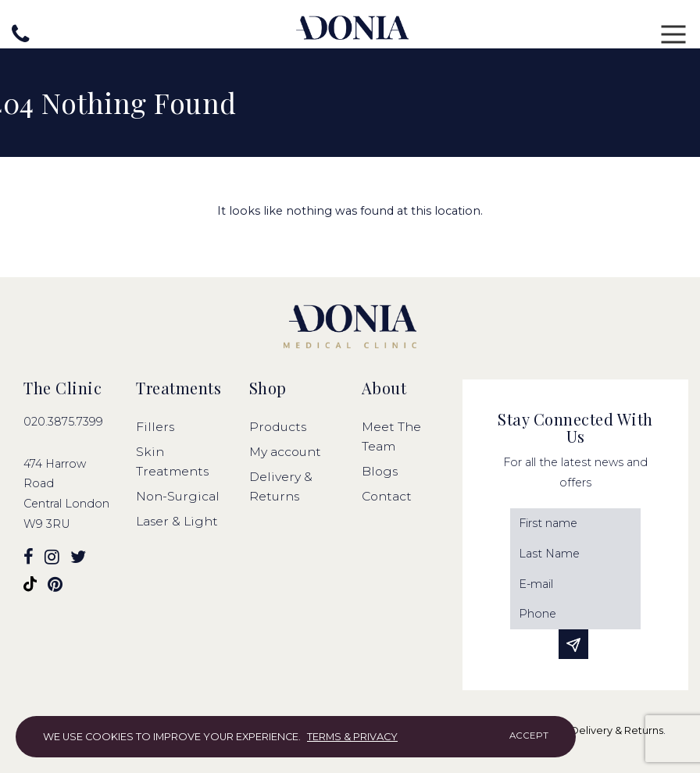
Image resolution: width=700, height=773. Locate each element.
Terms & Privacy (352, 737)
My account (285, 452)
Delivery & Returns (617, 730)
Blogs (380, 471)
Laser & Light (177, 521)
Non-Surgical (178, 496)
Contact (387, 496)
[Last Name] (575, 554)
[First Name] (575, 524)
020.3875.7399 (63, 422)
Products (278, 427)
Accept (529, 736)
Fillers (155, 427)
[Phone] (575, 614)
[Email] (575, 584)
